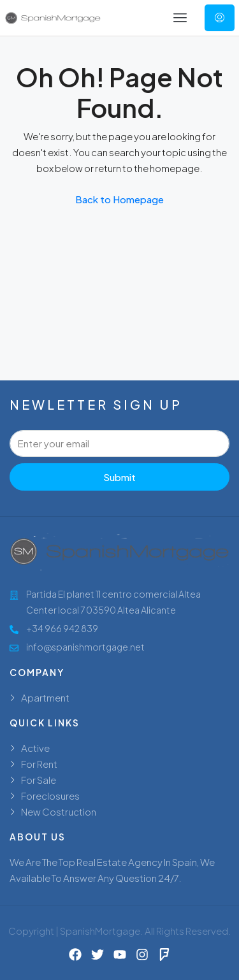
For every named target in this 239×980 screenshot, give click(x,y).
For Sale (39, 780)
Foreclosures (50, 796)
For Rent (39, 764)
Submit (119, 477)
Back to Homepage (119, 199)
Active (35, 748)
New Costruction (59, 811)
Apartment (45, 697)
